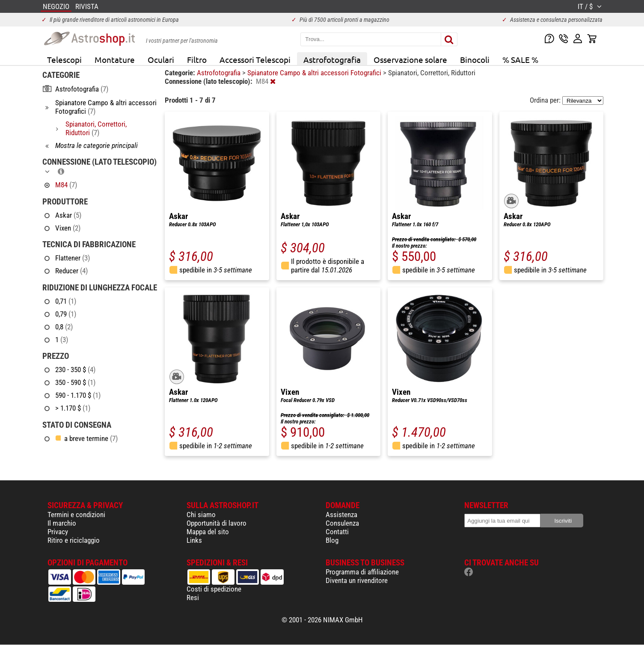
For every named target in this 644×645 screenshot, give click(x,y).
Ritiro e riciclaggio (74, 540)
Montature (115, 59)
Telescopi (64, 59)
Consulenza (342, 523)
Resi (193, 598)
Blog (332, 540)
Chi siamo (201, 515)
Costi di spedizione (214, 589)
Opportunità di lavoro (217, 523)
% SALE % (520, 59)
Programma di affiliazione (362, 572)
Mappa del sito (208, 532)
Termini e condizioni (76, 515)
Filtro (197, 59)
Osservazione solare (410, 59)
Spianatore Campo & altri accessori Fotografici (315, 73)
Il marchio (62, 523)
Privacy (58, 532)
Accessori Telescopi (255, 59)
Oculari (161, 59)
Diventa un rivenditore (357, 580)
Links (194, 540)
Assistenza (341, 515)
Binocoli (475, 59)
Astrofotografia (332, 59)
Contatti (337, 532)
